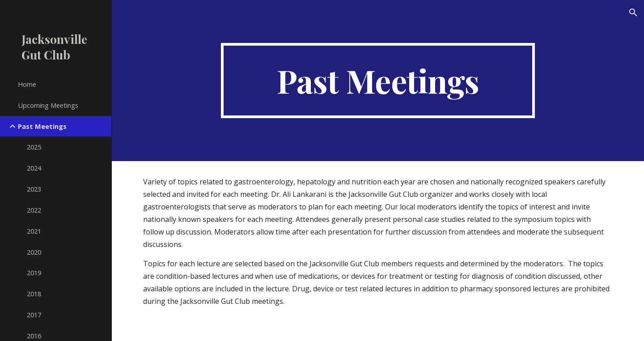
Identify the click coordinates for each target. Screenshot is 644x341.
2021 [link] (34, 231)
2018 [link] (34, 294)
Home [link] (27, 84)
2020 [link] (34, 252)
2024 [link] (34, 168)
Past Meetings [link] (42, 126)
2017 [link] (34, 315)
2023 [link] (34, 189)
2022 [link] (34, 210)
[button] (633, 13)
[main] (378, 81)
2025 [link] (34, 147)
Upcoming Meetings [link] (48, 105)
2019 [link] (34, 273)
